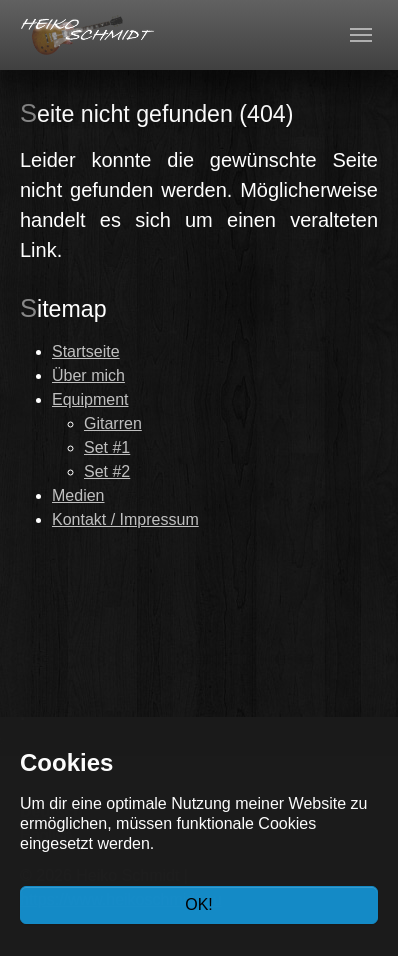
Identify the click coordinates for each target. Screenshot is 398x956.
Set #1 (107, 447)
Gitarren (113, 423)
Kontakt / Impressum (125, 519)
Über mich (88, 375)
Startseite (86, 351)
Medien (78, 495)
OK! (199, 904)
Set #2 (107, 471)
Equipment (90, 399)
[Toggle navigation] (361, 35)
